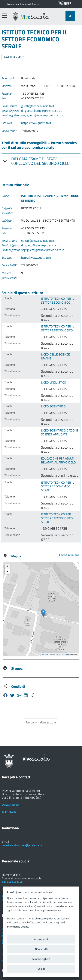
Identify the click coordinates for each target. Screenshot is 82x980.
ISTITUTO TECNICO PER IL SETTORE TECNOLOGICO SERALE (58, 518)
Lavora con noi (14, 57)
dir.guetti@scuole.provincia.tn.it (41, 111)
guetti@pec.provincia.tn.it (38, 106)
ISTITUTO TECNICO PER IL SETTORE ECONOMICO (58, 300)
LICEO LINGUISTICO (54, 382)
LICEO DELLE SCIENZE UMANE (55, 356)
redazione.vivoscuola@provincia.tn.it (23, 845)
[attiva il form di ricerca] (70, 16)
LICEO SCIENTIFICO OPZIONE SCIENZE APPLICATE (60, 432)
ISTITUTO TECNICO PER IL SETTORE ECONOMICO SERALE (58, 486)
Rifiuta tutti (41, 949)
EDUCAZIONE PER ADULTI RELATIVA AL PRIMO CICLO (58, 460)
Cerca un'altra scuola (41, 722)
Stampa (17, 668)
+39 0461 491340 (12, 882)
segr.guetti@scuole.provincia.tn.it (43, 115)
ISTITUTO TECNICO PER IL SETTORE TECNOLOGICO (58, 328)
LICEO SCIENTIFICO (53, 406)
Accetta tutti (41, 939)
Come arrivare (69, 555)
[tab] (41, 161)
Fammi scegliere (41, 959)
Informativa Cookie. (18, 927)
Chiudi (41, 969)
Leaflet (45, 655)
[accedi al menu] (4, 16)
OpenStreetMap (59, 655)
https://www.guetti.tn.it (36, 123)
